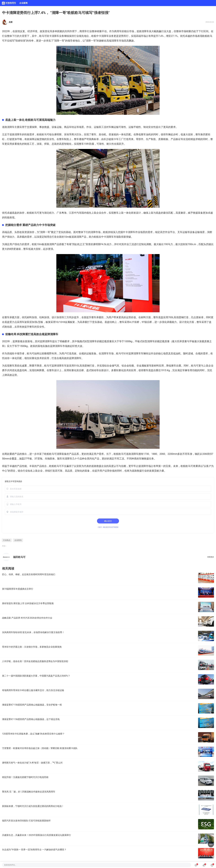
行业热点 (7, 540)
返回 (211, 844)
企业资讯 (18, 540)
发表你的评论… (10, 865)
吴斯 (11, 22)
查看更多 (211, 557)
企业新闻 (23, 3)
